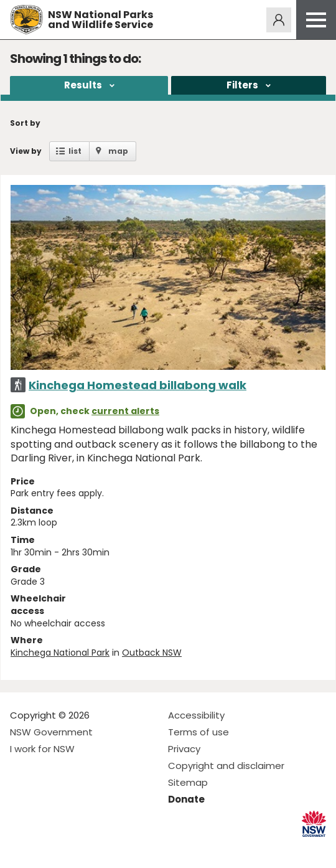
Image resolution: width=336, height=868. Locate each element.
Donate (186, 799)
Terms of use (198, 732)
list (75, 151)
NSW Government (51, 732)
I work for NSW (42, 749)
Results (83, 85)
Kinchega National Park (60, 653)
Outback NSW (152, 653)
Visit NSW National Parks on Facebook (21, 848)
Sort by (25, 123)
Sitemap (188, 782)
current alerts (125, 411)
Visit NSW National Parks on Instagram (48, 848)
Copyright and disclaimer (226, 766)
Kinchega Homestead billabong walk (138, 385)
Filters (242, 85)
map (118, 151)
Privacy (184, 749)
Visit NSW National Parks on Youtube (75, 848)
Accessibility (196, 715)
